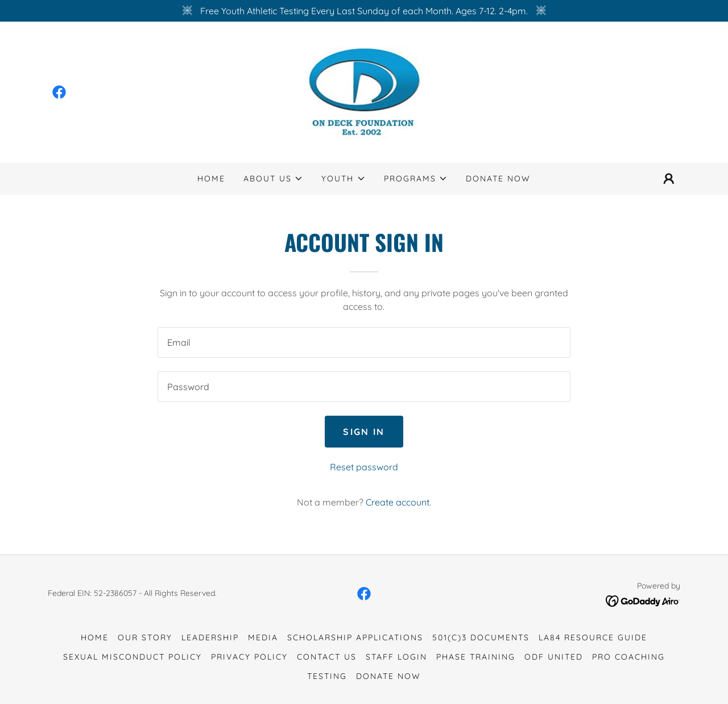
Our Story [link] (145, 637)
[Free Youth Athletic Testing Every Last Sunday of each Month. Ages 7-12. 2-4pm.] (364, 11)
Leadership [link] (210, 637)
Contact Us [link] (327, 657)
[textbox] (364, 342)
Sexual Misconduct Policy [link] (133, 657)
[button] (273, 179)
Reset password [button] (364, 467)
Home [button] (95, 637)
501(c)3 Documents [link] (481, 637)
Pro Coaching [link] (628, 657)
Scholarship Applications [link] (355, 637)
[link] (59, 92)
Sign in (364, 432)
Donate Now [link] (498, 179)
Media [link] (263, 637)
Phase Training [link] (476, 657)
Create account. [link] (398, 502)
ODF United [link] (554, 657)
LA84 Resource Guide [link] (593, 637)
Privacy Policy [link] (249, 657)
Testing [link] (327, 676)
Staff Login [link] (396, 657)
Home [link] (211, 179)
